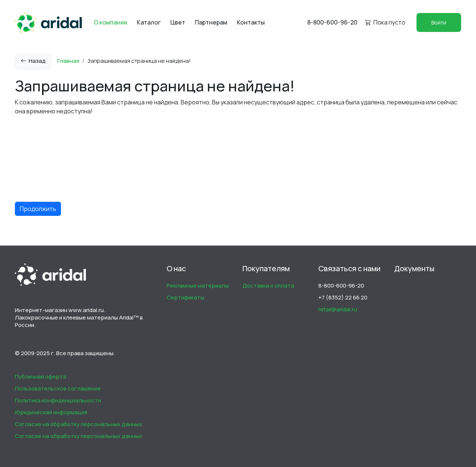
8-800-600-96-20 (332, 22)
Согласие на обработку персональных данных (78, 424)
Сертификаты (185, 297)
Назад (33, 61)
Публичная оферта (41, 377)
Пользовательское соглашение (58, 388)
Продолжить (38, 209)
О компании (110, 22)
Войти (439, 22)
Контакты (251, 22)
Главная (68, 61)
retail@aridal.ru (338, 309)
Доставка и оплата (268, 286)
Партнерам (211, 22)
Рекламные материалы (198, 286)
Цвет (178, 22)
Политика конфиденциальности (58, 400)
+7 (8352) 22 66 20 (343, 297)
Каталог (149, 22)
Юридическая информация (51, 412)
